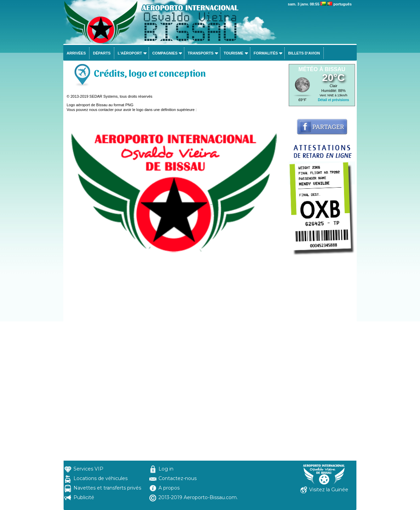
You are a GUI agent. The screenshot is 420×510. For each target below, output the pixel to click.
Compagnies (165, 53)
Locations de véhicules (100, 478)
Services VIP (88, 469)
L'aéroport (130, 53)
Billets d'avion (304, 53)
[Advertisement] (322, 358)
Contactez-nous (178, 478)
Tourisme (234, 53)
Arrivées (76, 53)
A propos (169, 488)
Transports (201, 53)
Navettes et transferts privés (107, 488)
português (342, 4)
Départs (102, 53)
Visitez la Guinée (329, 490)
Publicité (84, 497)
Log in (166, 469)
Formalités (266, 53)
